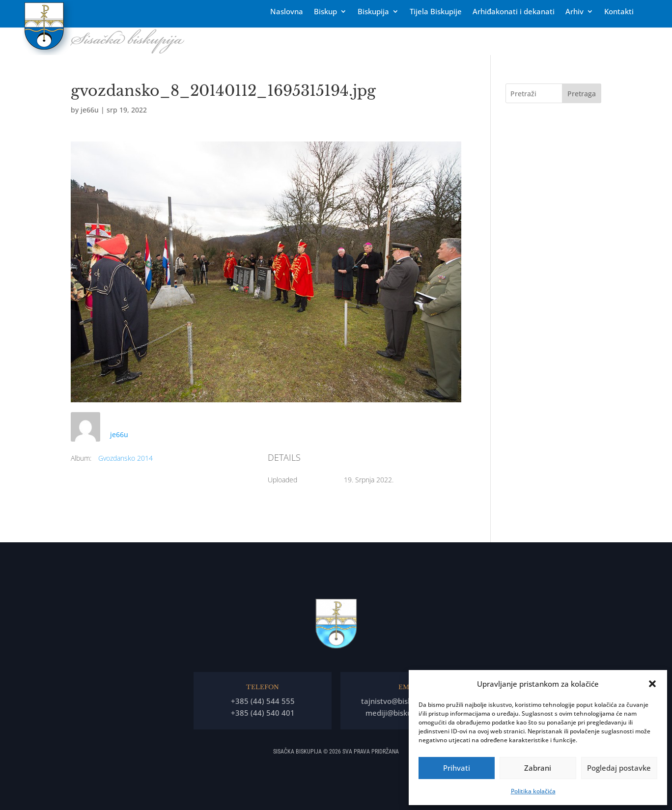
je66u (90, 110)
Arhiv (574, 12)
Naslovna (287, 12)
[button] (652, 684)
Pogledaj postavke (619, 768)
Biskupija (373, 12)
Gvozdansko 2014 (126, 458)
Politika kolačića (533, 791)
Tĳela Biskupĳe (436, 12)
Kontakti (619, 12)
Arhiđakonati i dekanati (514, 12)
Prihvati (457, 768)
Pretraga (582, 94)
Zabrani (538, 768)
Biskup (325, 12)
